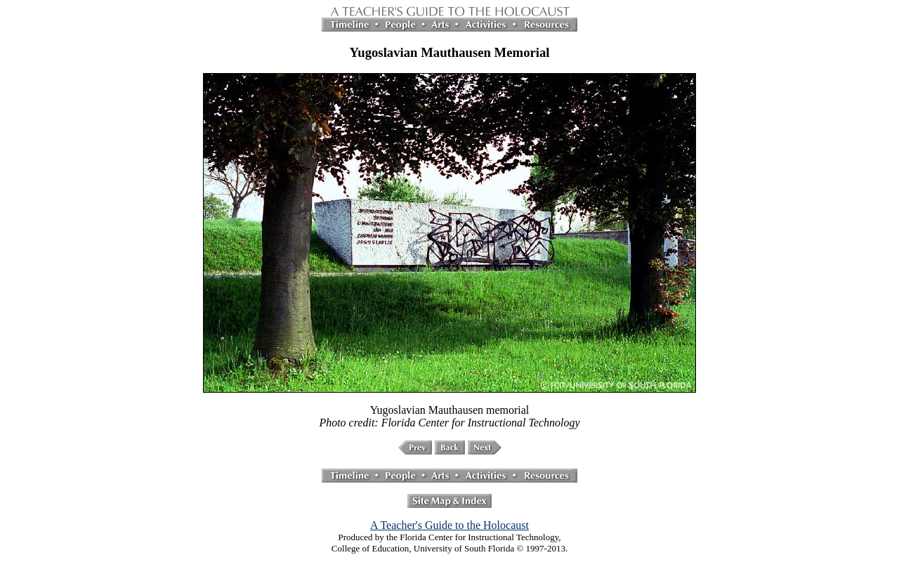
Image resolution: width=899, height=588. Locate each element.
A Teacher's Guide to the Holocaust (449, 525)
